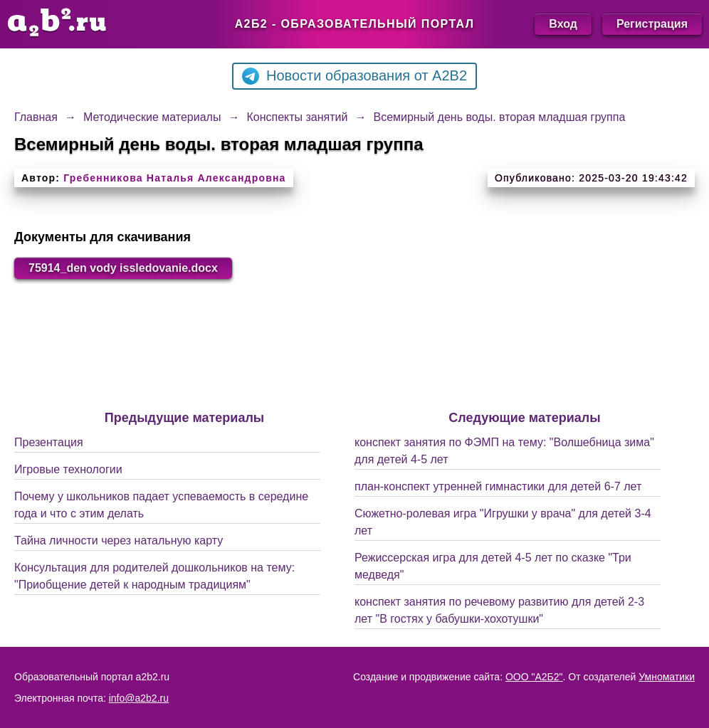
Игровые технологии (68, 469)
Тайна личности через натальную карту (119, 540)
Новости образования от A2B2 (354, 76)
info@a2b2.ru (139, 698)
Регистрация (652, 24)
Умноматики (667, 677)
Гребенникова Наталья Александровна (174, 178)
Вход (563, 24)
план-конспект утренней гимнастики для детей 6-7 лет (498, 486)
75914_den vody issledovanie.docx (123, 268)
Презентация (49, 442)
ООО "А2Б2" (534, 677)
